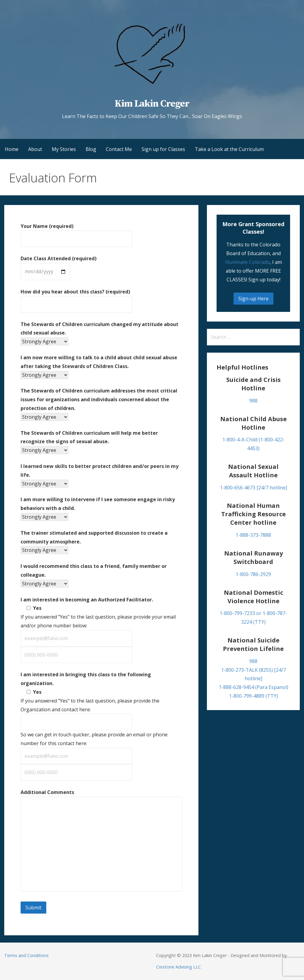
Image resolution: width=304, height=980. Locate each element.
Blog (91, 149)
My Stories (64, 149)
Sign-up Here (253, 299)
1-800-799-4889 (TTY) (253, 696)
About (35, 149)
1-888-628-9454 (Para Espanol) (253, 687)
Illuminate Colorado (247, 262)
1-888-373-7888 (253, 535)
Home (12, 149)
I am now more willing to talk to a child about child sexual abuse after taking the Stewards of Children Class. (99, 366)
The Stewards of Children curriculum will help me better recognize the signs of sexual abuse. (89, 442)
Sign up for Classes (163, 149)
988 (253, 401)
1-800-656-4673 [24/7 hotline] (253, 488)
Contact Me (119, 149)
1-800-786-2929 (253, 574)
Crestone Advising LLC (178, 967)
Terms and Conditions (26, 955)
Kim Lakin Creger (152, 104)
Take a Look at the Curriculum (229, 149)
